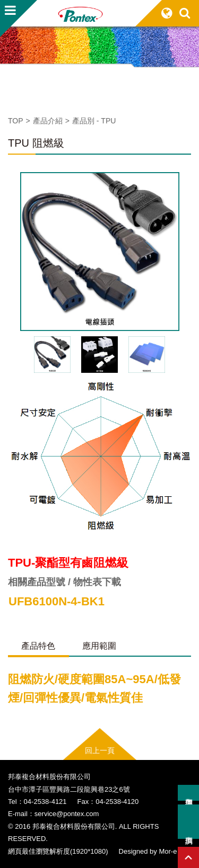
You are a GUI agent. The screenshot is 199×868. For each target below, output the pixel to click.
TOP (16, 121)
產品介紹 (48, 121)
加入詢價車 (188, 793)
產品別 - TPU (94, 121)
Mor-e (168, 851)
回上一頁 (100, 750)
